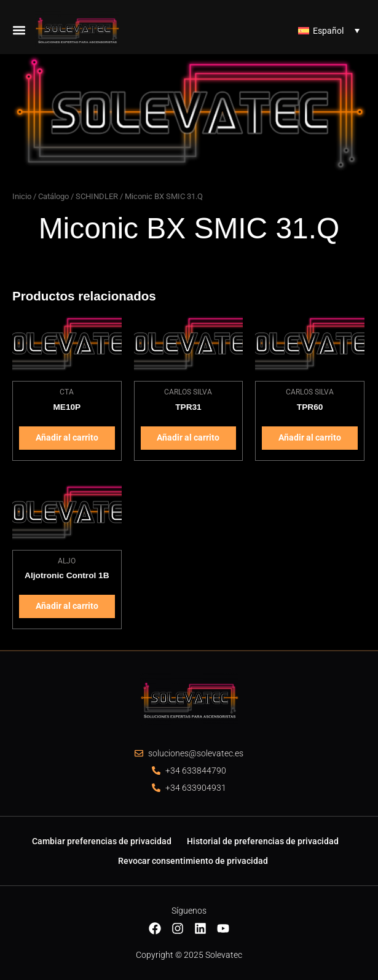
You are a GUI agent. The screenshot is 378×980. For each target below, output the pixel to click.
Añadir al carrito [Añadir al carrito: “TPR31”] (188, 437)
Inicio (22, 196)
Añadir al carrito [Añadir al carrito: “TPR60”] (310, 437)
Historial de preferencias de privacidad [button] (263, 841)
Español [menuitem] (328, 31)
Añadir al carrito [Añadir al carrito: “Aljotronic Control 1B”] (67, 606)
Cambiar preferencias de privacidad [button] (102, 841)
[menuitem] (329, 30)
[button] (19, 30)
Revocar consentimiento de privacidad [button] (193, 861)
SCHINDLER (97, 196)
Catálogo (53, 196)
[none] (329, 30)
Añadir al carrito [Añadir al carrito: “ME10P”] (67, 437)
